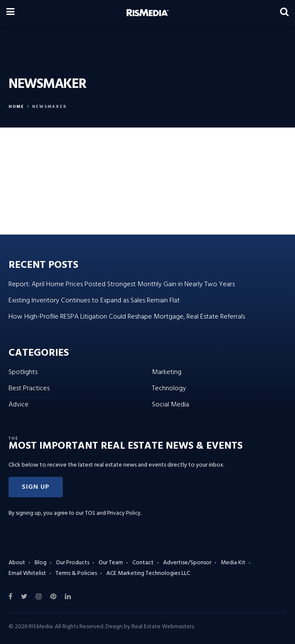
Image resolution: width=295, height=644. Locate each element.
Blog (41, 563)
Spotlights (23, 372)
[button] (36, 487)
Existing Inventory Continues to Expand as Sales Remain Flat (94, 301)
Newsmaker (50, 107)
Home (16, 107)
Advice (19, 405)
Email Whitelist (27, 573)
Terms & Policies (76, 573)
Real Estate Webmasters (163, 627)
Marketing (167, 372)
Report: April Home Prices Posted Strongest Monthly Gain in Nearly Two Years (122, 284)
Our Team (111, 563)
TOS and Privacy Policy (113, 513)
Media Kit (233, 563)
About (17, 563)
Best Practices (29, 389)
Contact (143, 563)
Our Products (73, 563)
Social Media (171, 405)
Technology (169, 389)
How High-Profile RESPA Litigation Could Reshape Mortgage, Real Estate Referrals (127, 317)
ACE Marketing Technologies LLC (148, 573)
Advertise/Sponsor (187, 563)
